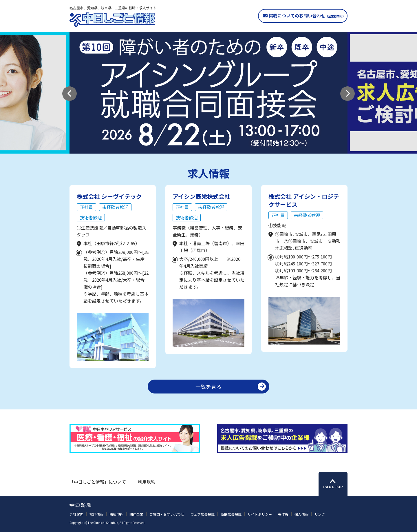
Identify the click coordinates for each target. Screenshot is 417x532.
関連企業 (136, 514)
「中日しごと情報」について (98, 482)
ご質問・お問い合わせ (167, 514)
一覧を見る (209, 387)
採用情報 (96, 514)
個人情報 (301, 514)
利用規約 (147, 482)
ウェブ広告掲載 (202, 514)
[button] (69, 94)
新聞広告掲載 (231, 514)
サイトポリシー (260, 514)
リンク (320, 514)
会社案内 (76, 514)
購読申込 (116, 514)
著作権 (283, 514)
